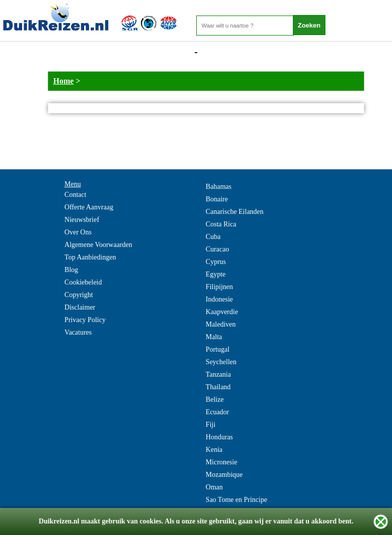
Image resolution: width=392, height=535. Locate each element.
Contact (76, 195)
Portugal (218, 349)
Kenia (214, 450)
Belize (215, 399)
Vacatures (78, 332)
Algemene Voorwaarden (98, 245)
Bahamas (219, 187)
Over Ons (78, 232)
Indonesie (219, 299)
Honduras (219, 437)
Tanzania (218, 374)
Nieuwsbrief (82, 220)
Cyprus (216, 262)
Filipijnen (219, 287)
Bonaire (217, 199)
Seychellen (221, 362)
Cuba (213, 237)
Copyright (79, 295)
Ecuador (218, 412)
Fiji (211, 425)
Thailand (218, 387)
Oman (214, 487)
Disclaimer (80, 307)
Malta (214, 337)
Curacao (218, 249)
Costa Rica (221, 224)
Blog (71, 270)
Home (63, 81)
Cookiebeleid (83, 282)
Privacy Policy (85, 320)
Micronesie (222, 462)
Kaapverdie (222, 312)
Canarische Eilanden (235, 212)
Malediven (221, 324)
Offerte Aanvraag (89, 207)
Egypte (216, 274)
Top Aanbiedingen (90, 257)
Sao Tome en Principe (237, 500)
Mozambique (224, 475)
